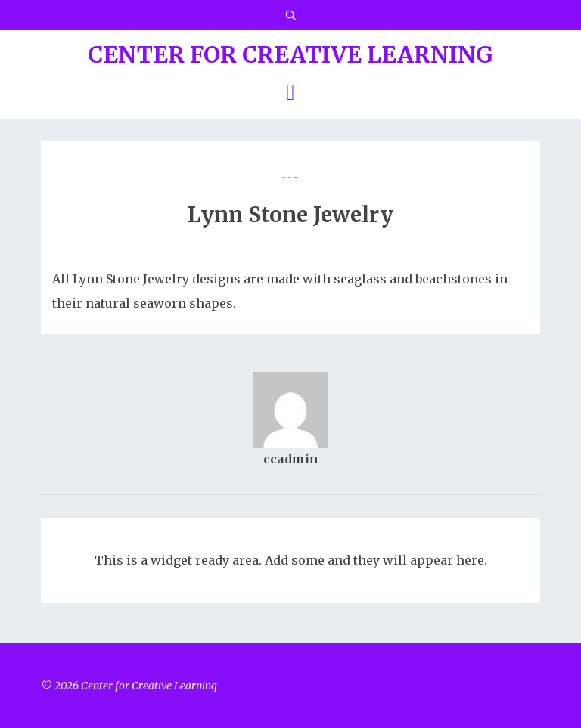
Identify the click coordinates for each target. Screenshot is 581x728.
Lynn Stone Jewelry (290, 215)
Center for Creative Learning (290, 54)
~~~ (290, 177)
